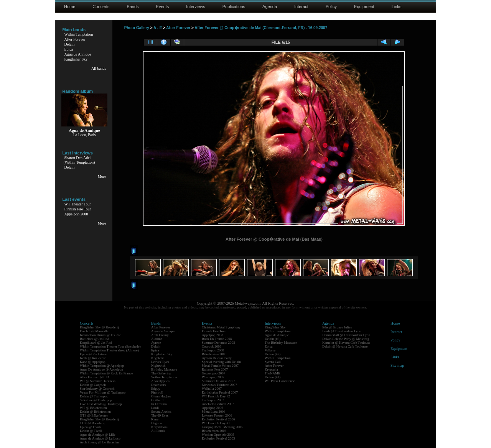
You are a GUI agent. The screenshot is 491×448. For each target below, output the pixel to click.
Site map (397, 365)
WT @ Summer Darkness (98, 381)
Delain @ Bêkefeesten (95, 412)
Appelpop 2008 (76, 214)
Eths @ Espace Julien (337, 327)
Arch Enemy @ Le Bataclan (99, 442)
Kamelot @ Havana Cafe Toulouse (346, 343)
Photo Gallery (137, 28)
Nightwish (158, 366)
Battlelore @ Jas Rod (95, 339)
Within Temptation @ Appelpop (102, 366)
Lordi (155, 408)
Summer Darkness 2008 (218, 343)
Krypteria (158, 358)
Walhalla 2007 (212, 389)
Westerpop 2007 (213, 377)
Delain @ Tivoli (91, 431)
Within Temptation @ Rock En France (106, 373)
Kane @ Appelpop (93, 362)
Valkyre (270, 350)
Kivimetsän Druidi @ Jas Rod (101, 335)
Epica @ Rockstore (93, 354)
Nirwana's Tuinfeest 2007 (219, 385)
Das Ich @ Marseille (94, 331)
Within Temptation (79, 34)
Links (397, 7)
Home (70, 7)
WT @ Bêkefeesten (93, 408)
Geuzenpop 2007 (213, 373)
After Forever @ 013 (94, 377)
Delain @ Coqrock (93, 385)
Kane (155, 419)
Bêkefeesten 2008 (214, 354)
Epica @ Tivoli (90, 427)
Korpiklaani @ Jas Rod (96, 343)
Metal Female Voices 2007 (220, 366)
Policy (331, 7)
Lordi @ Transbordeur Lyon (342, 331)
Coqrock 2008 (212, 346)
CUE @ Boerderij (92, 423)
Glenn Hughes (161, 396)
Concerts (101, 7)
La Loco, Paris (85, 135)
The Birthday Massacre (281, 343)
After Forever (75, 39)
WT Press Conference (280, 381)
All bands (99, 68)
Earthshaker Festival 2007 (220, 392)
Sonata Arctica (161, 412)
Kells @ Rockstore (93, 358)
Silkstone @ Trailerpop (96, 400)
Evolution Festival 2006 (218, 419)
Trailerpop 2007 (213, 400)
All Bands (158, 431)
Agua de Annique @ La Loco (100, 438)
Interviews (196, 7)
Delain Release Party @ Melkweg (346, 339)
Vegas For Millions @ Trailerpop (103, 392)
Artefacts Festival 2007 (218, 404)
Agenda (270, 7)
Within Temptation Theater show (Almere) (109, 350)
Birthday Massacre (164, 369)
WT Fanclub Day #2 (216, 396)
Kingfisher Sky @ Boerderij (99, 327)
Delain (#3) (273, 339)
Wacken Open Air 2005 (218, 435)
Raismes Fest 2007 (215, 369)
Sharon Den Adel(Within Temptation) (79, 160)
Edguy (156, 389)
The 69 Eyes (160, 415)
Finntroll (157, 392)
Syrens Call (273, 362)
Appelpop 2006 (213, 408)
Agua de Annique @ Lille (98, 435)
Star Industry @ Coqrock (97, 389)
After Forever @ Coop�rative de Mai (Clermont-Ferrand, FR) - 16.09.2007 (261, 28)
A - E (158, 28)
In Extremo (159, 404)
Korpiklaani (159, 427)
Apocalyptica (160, 381)
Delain (70, 44)
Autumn (157, 339)
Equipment (364, 7)
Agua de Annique (78, 54)
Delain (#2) (273, 354)
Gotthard (157, 400)
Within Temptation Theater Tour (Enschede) (110, 346)
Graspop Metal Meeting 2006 (222, 427)
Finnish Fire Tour (78, 209)
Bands (133, 7)
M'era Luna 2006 (214, 412)
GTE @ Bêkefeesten (94, 415)
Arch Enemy (160, 335)
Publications (234, 7)
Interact (301, 7)
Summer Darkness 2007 (218, 381)
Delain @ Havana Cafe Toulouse (345, 346)
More (102, 176)
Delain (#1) (273, 377)
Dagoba (157, 423)
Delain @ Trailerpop (94, 396)
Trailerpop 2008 (213, 350)
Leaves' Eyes (160, 362)
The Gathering (161, 373)
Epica (69, 49)
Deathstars (158, 385)
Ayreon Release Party (217, 358)
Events (163, 7)
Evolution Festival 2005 (218, 438)
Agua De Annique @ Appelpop (101, 369)
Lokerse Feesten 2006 (217, 415)
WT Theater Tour (78, 204)
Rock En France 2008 (217, 339)
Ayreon (156, 343)
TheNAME (273, 373)
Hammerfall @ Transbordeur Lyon (346, 335)
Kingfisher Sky (76, 59)
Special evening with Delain (221, 362)
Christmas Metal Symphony (221, 327)
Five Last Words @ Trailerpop (101, 404)
